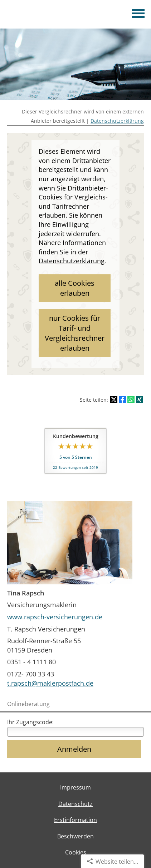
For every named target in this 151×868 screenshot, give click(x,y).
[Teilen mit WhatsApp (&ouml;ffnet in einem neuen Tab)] (131, 400)
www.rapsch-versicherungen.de (55, 617)
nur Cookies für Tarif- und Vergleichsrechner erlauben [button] (75, 333)
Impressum (75, 787)
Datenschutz (75, 804)
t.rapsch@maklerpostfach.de (50, 683)
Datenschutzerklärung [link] (72, 261)
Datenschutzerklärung (117, 121)
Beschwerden (75, 836)
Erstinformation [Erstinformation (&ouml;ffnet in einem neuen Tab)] (75, 820)
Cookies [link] (76, 852)
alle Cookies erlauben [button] (75, 288)
